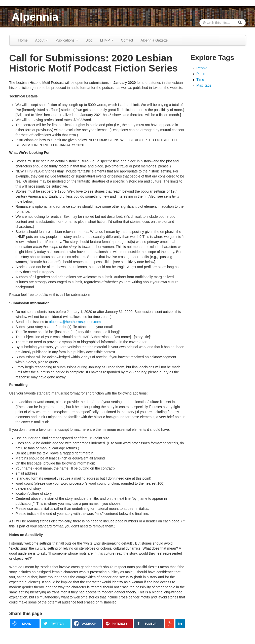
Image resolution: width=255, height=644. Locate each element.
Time (200, 80)
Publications (67, 40)
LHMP (107, 40)
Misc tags (204, 85)
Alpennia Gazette (154, 40)
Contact (127, 40)
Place (201, 74)
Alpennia (35, 17)
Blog (89, 40)
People (202, 68)
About (42, 40)
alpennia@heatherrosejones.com (75, 322)
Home (23, 40)
